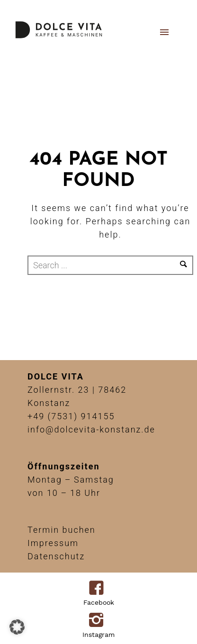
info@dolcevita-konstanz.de (91, 429)
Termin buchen (62, 530)
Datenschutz (56, 556)
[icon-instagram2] (99, 621)
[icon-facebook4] (99, 589)
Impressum (53, 543)
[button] (17, 627)
